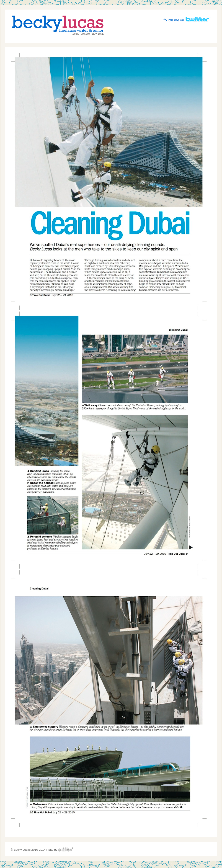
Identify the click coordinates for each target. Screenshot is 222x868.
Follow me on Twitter (187, 19)
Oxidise (66, 849)
